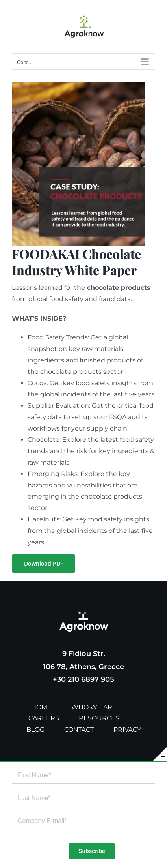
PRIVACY (127, 730)
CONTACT (79, 730)
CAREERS (44, 718)
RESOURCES (99, 718)
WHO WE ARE (94, 707)
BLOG (35, 730)
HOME (41, 707)
